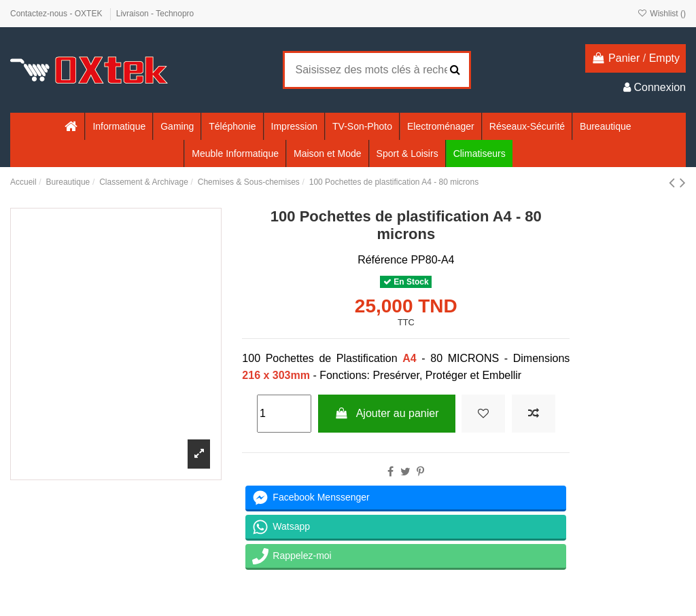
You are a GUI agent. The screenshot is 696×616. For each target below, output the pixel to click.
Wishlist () (662, 14)
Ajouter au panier (387, 413)
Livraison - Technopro (155, 14)
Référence (383, 260)
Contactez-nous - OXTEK (57, 14)
